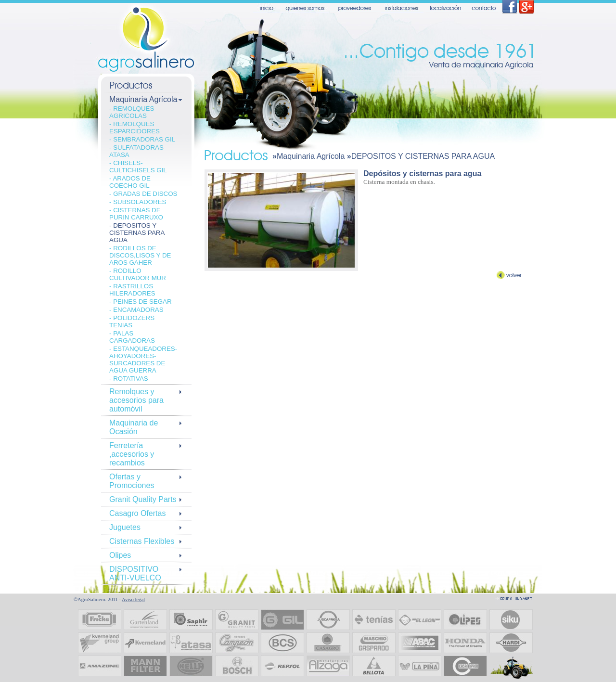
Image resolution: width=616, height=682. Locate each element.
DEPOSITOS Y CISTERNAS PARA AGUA (423, 156)
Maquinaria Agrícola (311, 156)
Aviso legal (133, 599)
